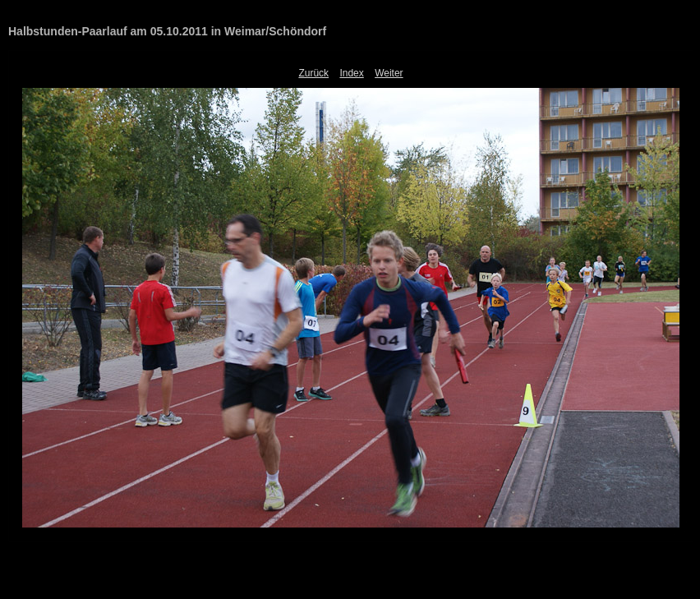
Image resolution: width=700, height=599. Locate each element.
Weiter (389, 73)
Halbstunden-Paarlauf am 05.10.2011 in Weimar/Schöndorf (167, 31)
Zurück (313, 73)
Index (351, 73)
